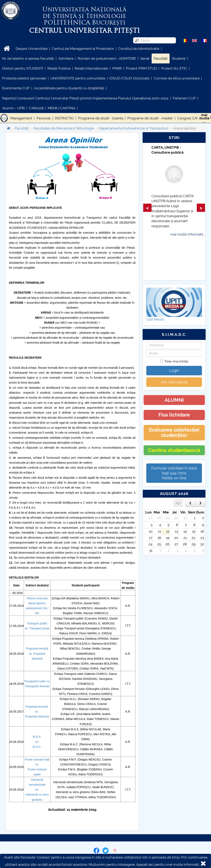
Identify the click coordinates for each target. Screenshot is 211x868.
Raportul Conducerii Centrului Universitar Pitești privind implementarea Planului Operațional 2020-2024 (85, 98)
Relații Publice (59, 68)
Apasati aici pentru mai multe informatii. (168, 864)
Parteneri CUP (184, 98)
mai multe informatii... (188, 234)
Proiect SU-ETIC (174, 68)
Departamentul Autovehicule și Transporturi (134, 128)
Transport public (37, 623)
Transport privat (39, 628)
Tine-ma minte (174, 361)
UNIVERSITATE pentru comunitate (78, 78)
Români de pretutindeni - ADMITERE (107, 58)
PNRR (117, 68)
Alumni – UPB (13, 108)
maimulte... (204, 118)
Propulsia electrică (37, 716)
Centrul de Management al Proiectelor (83, 49)
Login (174, 370)
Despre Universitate (32, 49)
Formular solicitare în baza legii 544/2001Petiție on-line (174, 473)
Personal (44, 118)
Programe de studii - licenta (101, 118)
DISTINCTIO (64, 118)
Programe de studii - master (150, 118)
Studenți (179, 58)
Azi (178, 503)
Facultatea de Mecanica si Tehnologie (64, 128)
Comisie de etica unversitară (177, 78)
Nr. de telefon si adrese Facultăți (28, 58)
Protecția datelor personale (24, 78)
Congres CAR (188, 118)
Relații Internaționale (91, 68)
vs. (27, 628)
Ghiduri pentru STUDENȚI (23, 68)
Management (21, 118)
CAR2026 (36, 108)
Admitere (66, 58)
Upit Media (155, 319)
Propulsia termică (37, 649)
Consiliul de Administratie (139, 49)
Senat (145, 58)
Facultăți (161, 58)
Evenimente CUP (16, 88)
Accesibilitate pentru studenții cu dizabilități (69, 88)
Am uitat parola (174, 382)
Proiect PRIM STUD (141, 68)
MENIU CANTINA (62, 108)
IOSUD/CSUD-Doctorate (129, 78)
